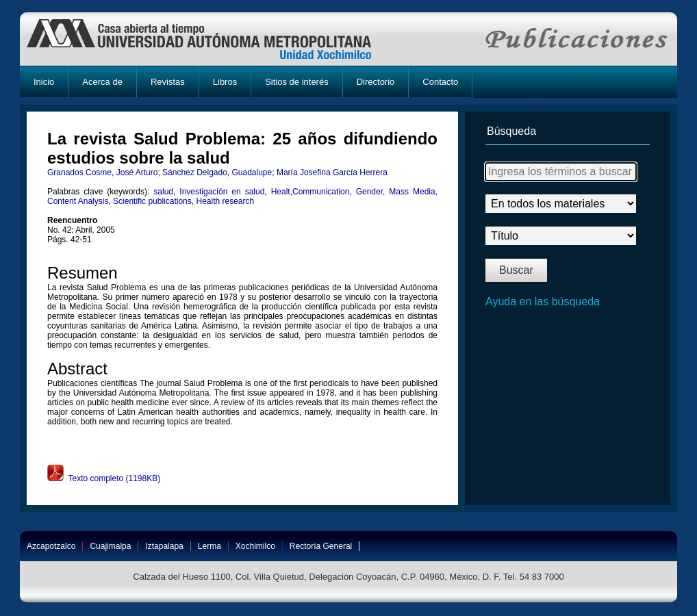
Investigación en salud (222, 192)
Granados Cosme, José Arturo (102, 172)
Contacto (440, 82)
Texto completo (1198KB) (104, 478)
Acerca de (102, 82)
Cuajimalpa (110, 546)
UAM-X (212, 39)
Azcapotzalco (51, 546)
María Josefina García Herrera (332, 172)
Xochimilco (255, 546)
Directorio (376, 82)
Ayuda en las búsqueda (543, 301)
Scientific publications (152, 201)
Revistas (168, 82)
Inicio (44, 82)
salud (163, 192)
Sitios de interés (297, 82)
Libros (225, 82)
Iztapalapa (164, 546)
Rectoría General (321, 546)
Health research (225, 201)
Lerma (210, 546)
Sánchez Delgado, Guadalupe (217, 172)
